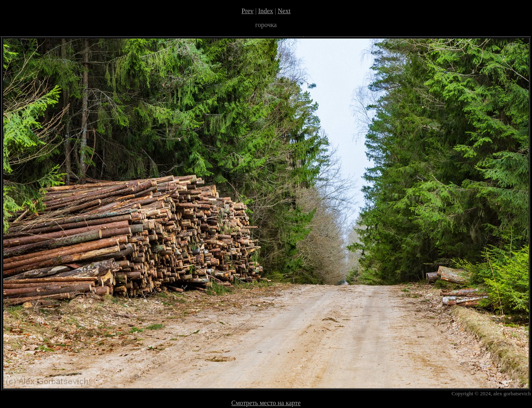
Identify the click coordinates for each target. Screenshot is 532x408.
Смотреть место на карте (266, 403)
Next (284, 11)
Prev (247, 11)
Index (266, 11)
